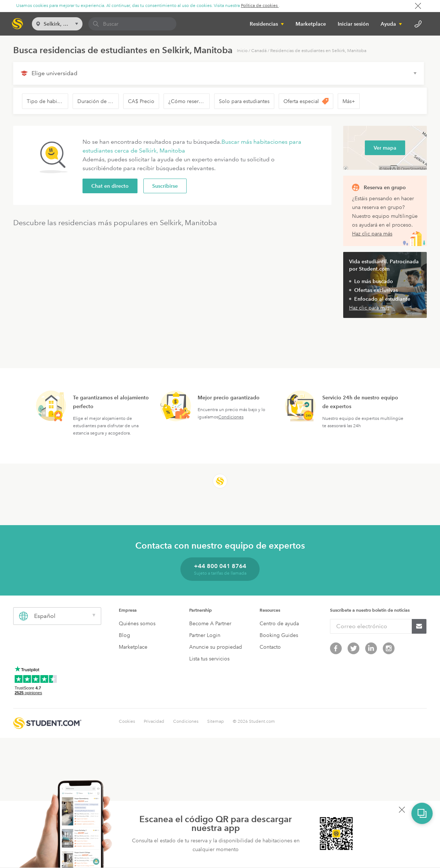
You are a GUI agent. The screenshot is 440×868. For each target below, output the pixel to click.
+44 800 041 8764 (220, 566)
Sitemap (216, 721)
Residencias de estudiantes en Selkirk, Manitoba (318, 51)
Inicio (242, 51)
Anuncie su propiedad (216, 647)
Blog (124, 635)
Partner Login (205, 635)
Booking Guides (279, 635)
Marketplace (311, 24)
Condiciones (231, 417)
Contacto (270, 647)
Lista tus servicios (209, 659)
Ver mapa (385, 148)
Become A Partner (210, 623)
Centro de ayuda (279, 623)
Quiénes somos (137, 623)
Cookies (127, 721)
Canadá (259, 51)
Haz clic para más (372, 234)
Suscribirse (165, 186)
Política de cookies (260, 6)
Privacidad (154, 721)
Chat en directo (110, 186)
